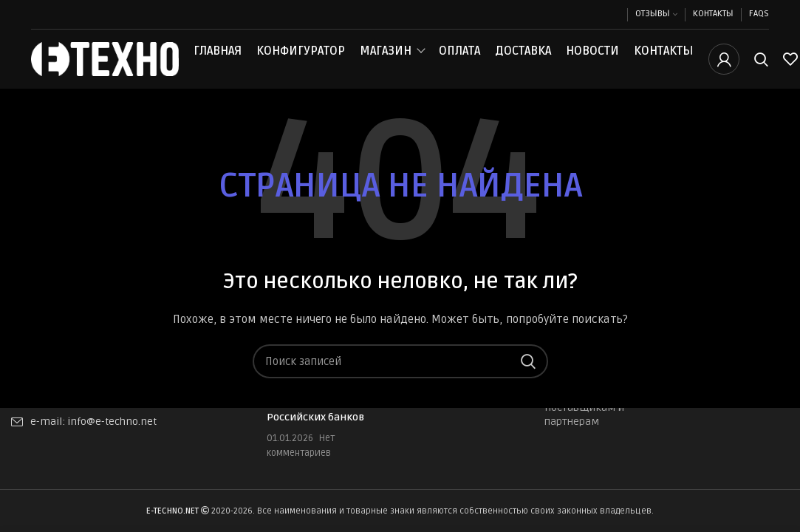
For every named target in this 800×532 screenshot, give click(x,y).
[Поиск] (761, 69)
